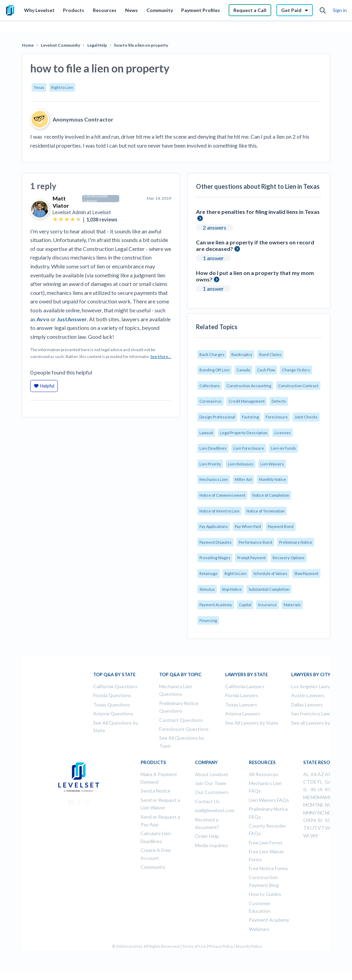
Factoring (250, 417)
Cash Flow (266, 370)
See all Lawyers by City (316, 723)
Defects (279, 401)
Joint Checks (306, 417)
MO (307, 805)
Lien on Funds (283, 448)
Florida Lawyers (242, 695)
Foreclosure (277, 417)
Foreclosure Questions (184, 729)
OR (307, 820)
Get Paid (295, 10)
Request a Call (250, 10)
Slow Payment (306, 573)
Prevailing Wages (215, 558)
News (131, 10)
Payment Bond (281, 526)
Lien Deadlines (213, 448)
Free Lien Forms (266, 843)
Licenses (283, 433)
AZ (321, 774)
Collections (210, 386)
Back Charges (212, 354)
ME (307, 797)
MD (314, 797)
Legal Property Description (244, 433)
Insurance (267, 605)
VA (328, 828)
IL (305, 789)
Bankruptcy (242, 354)
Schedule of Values (270, 573)
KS (328, 789)
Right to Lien (62, 87)
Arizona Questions (113, 713)
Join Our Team (211, 783)
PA (313, 820)
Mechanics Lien (214, 479)
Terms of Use (194, 946)
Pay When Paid (248, 526)
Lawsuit (206, 433)
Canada (243, 370)
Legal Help (97, 45)
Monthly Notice (272, 479)
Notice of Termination (266, 511)
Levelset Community (60, 45)
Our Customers (212, 792)
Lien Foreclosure (249, 448)
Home (28, 45)
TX (306, 828)
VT (321, 828)
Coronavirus (211, 401)
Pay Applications (214, 526)
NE (321, 805)
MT (314, 805)
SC (328, 820)
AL (306, 774)
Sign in (340, 10)
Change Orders (296, 370)
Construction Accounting (249, 386)
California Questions (115, 686)
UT (314, 828)
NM (307, 813)
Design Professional (217, 417)
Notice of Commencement (222, 495)
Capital (245, 605)
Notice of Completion (271, 495)
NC (321, 813)
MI (328, 797)
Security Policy (249, 946)
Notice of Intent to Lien (219, 511)
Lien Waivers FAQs (269, 800)
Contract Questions (181, 720)
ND (328, 813)
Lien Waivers (272, 464)
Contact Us (207, 801)
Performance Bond (255, 542)
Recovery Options (289, 558)
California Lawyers (245, 686)
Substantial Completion (269, 589)
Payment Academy (216, 605)
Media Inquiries (211, 845)
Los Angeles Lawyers (314, 686)
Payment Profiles (201, 10)
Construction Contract (298, 386)
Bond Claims (270, 354)
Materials (292, 605)
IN (313, 789)
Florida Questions (112, 695)
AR (328, 774)
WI (306, 836)
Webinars (259, 929)
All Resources (264, 774)
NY (314, 813)
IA (320, 789)
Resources (105, 10)
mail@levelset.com (215, 810)
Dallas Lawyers (307, 705)
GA (328, 782)
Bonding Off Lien (214, 370)
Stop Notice (232, 589)
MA (321, 797)
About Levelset (212, 774)
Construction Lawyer (96, 198)
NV (328, 805)
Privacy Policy (221, 946)
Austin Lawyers (308, 695)
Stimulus (207, 589)
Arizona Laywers (243, 713)
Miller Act (243, 479)
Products (74, 10)
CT (307, 782)
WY (314, 836)
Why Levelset (39, 10)
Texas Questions (112, 705)
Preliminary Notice (296, 542)
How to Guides (265, 894)
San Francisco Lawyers (315, 713)
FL (320, 782)
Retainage (208, 573)
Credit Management (247, 401)
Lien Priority (210, 464)
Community (160, 10)
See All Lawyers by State (252, 723)
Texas (39, 87)
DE (313, 782)
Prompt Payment (251, 558)
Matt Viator (61, 202)
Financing (208, 620)
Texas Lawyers (241, 705)
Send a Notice (156, 791)
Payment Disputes (216, 542)
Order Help (207, 836)
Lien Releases (241, 464)
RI (320, 820)
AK (314, 774)
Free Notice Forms (268, 868)
